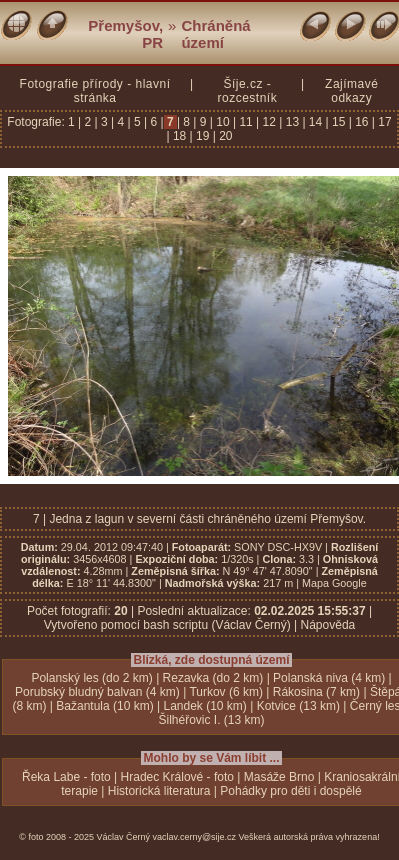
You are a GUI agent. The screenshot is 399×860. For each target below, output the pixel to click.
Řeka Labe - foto (66, 777)
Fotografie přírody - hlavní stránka (95, 91)
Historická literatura (159, 791)
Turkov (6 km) (226, 692)
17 (383, 122)
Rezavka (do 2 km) (213, 678)
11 (246, 122)
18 (180, 136)
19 (203, 136)
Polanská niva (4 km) (329, 678)
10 (223, 122)
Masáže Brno (279, 777)
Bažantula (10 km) (104, 706)
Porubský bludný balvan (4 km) (97, 692)
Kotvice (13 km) (298, 706)
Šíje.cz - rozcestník (247, 91)
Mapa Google (334, 583)
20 (224, 136)
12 (269, 122)
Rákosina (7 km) (316, 692)
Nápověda (328, 625)
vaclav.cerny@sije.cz (195, 837)
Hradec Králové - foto (177, 777)
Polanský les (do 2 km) (91, 678)
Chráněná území (215, 34)
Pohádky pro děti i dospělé (290, 791)
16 (362, 122)
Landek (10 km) (204, 706)
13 (292, 122)
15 (339, 122)
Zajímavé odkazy (351, 91)
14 (316, 122)
